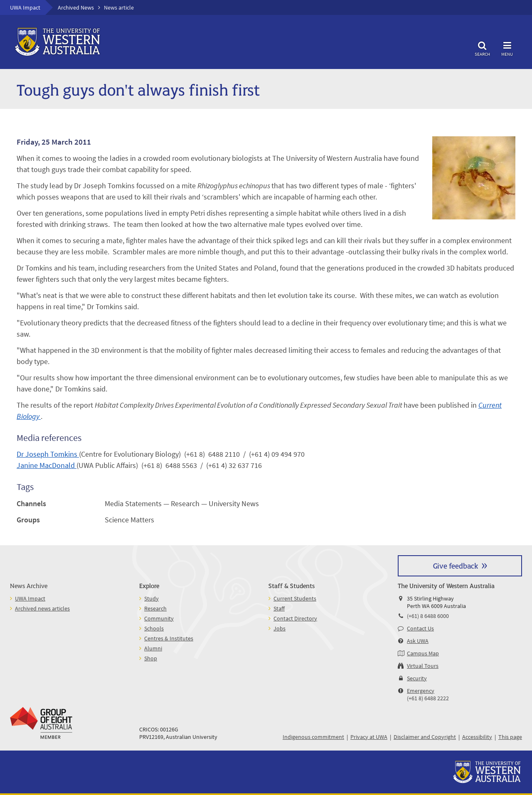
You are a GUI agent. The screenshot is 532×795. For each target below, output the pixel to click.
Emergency (421, 691)
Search (482, 48)
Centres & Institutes (169, 638)
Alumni (153, 648)
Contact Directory (295, 618)
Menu (507, 48)
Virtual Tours (423, 666)
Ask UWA (418, 641)
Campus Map (423, 653)
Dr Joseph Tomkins (48, 454)
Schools (154, 628)
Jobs (280, 628)
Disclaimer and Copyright (425, 737)
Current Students (295, 598)
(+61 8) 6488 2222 (428, 698)
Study (151, 598)
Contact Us (420, 628)
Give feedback (456, 565)
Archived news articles (42, 608)
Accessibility (477, 737)
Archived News (76, 7)
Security (417, 678)
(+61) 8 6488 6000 (428, 616)
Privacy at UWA (369, 737)
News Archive (29, 585)
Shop (151, 658)
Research (155, 608)
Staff (279, 608)
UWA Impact (25, 7)
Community (159, 618)
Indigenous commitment (313, 737)
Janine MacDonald (47, 465)
